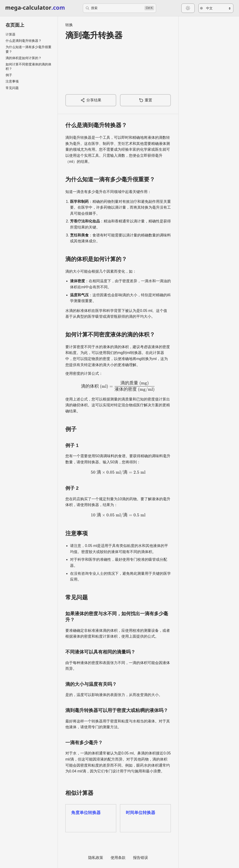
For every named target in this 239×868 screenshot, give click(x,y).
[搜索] (120, 8)
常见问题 (12, 88)
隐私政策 (96, 858)
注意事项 (12, 81)
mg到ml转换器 (130, 353)
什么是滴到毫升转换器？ (24, 41)
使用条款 (118, 858)
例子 (9, 75)
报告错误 (141, 858)
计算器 (11, 34)
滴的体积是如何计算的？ (24, 58)
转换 (69, 25)
